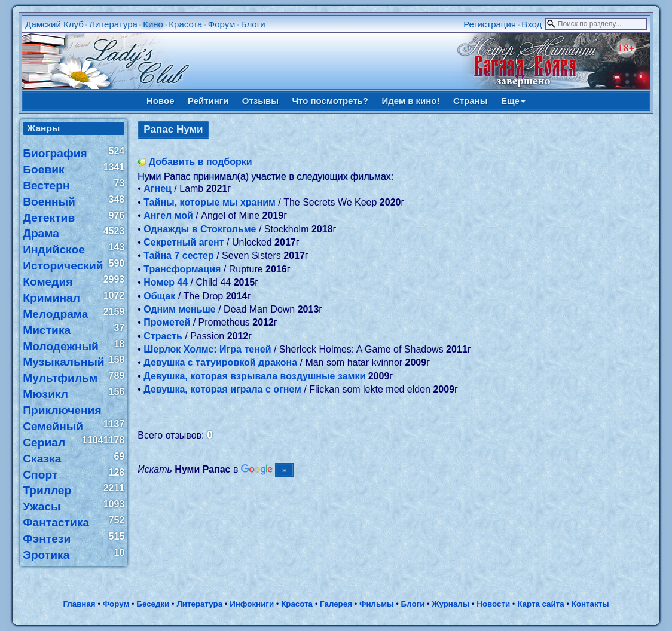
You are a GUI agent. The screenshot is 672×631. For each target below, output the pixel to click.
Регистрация (490, 24)
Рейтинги (208, 101)
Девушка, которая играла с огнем (222, 389)
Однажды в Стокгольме (200, 229)
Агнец (158, 189)
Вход (532, 24)
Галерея (336, 604)
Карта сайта (540, 604)
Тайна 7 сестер (178, 255)
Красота (185, 24)
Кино (153, 24)
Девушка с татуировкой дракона (220, 362)
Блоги (253, 24)
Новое (161, 101)
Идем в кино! (410, 101)
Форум (222, 24)
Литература (113, 24)
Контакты (590, 604)
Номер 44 (166, 282)
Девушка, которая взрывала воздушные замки (254, 376)
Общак (159, 296)
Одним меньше (179, 309)
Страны (471, 101)
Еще (513, 101)
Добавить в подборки (201, 162)
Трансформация (182, 269)
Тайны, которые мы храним (210, 202)
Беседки (153, 604)
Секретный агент (184, 242)
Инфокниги (252, 604)
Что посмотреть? (330, 101)
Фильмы (376, 604)
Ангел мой (168, 215)
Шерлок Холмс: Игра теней (207, 349)
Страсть (163, 336)
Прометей (167, 322)
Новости (493, 604)
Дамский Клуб (54, 24)
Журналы (450, 604)
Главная (79, 604)
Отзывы (260, 101)
